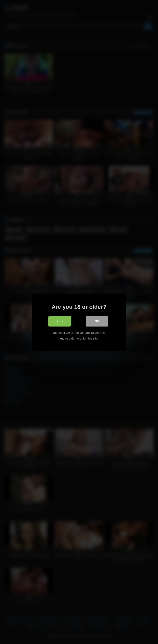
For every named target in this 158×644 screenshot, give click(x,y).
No (97, 321)
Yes (60, 321)
